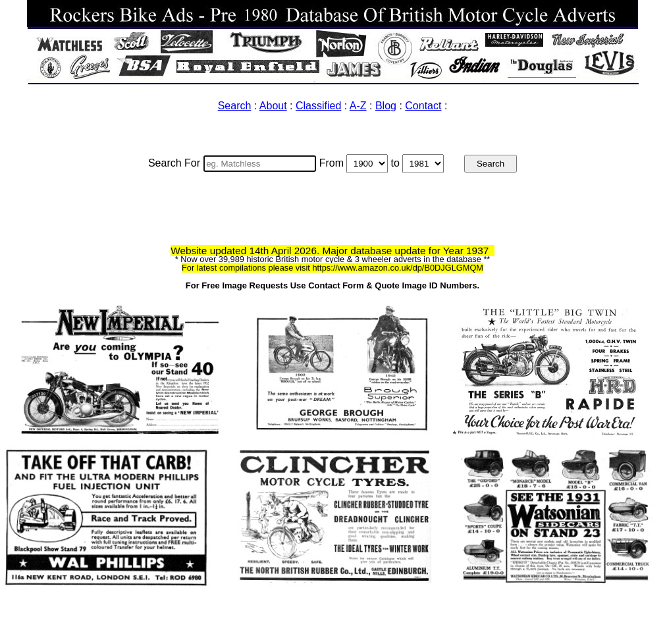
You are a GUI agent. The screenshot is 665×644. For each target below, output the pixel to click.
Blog (386, 106)
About (273, 106)
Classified (318, 106)
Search (235, 106)
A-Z (358, 106)
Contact (423, 106)
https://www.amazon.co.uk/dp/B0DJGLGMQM (398, 268)
